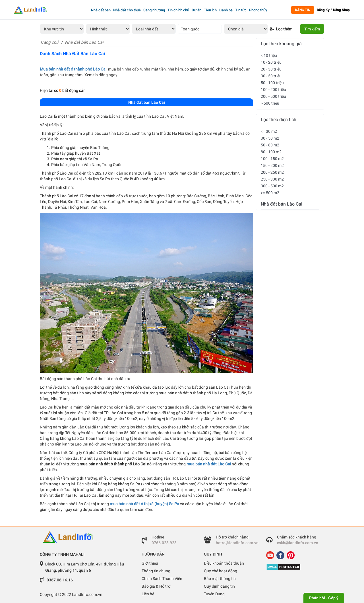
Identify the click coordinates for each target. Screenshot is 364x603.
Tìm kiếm (312, 29)
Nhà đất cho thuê (127, 10)
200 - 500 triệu (273, 96)
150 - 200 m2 (272, 165)
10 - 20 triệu (271, 62)
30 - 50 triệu (271, 76)
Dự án (197, 10)
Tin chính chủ (178, 10)
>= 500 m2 (270, 193)
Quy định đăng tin (219, 586)
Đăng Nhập (341, 10)
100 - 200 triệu (273, 90)
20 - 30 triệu (271, 69)
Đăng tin (303, 10)
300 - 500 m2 (272, 186)
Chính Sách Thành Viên (162, 579)
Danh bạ (226, 10)
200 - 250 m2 (272, 172)
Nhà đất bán (101, 10)
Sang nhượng (154, 10)
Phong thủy (258, 10)
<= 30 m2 (269, 131)
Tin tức (241, 10)
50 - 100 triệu (272, 83)
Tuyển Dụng (214, 594)
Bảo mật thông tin (220, 579)
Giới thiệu (150, 563)
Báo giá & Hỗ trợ (156, 586)
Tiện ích (210, 10)
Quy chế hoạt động (221, 571)
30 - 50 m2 (270, 138)
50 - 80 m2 (270, 145)
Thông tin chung (156, 571)
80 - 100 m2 (271, 152)
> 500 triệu (270, 103)
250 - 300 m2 (272, 179)
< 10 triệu (269, 55)
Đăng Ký (323, 10)
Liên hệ (148, 594)
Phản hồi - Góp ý (324, 598)
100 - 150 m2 (272, 159)
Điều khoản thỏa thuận (224, 563)
